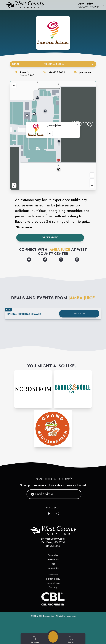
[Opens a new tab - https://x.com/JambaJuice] (61, 260)
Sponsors (53, 575)
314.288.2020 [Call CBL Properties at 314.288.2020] (53, 546)
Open (53, 64)
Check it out (79, 314)
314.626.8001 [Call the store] (57, 72)
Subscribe (53, 555)
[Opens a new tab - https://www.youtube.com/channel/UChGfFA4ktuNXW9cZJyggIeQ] (29, 260)
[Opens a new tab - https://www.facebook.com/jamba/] (45, 260)
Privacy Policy (53, 579)
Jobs (53, 564)
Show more (24, 227)
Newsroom (53, 560)
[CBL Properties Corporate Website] (53, 599)
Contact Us (53, 568)
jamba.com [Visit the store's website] (85, 72)
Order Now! (50, 238)
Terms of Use (53, 583)
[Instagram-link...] (33, 389)
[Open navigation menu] (53, 637)
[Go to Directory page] (35, 640)
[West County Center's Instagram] (58, 513)
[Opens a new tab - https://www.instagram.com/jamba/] (77, 260)
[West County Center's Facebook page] (50, 513)
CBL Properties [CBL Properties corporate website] (46, 616)
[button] (91, 5)
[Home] (27, 5)
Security (53, 587)
